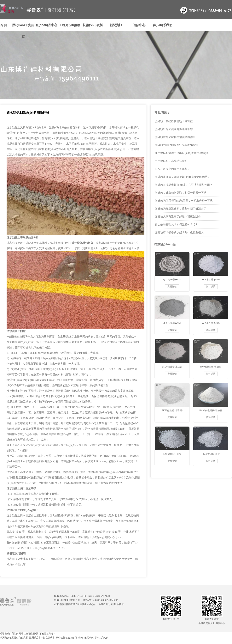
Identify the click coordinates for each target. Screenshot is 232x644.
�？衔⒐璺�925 (211, 323)
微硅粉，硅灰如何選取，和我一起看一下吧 (181, 193)
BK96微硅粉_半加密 (211, 367)
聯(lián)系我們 (162, 25)
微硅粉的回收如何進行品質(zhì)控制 (177, 145)
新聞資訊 (116, 25)
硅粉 (108, 604)
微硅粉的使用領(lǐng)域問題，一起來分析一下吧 (184, 201)
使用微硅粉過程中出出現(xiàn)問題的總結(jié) (182, 153)
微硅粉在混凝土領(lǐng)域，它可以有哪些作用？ (184, 185)
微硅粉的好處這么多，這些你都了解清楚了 (181, 209)
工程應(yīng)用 (70, 25)
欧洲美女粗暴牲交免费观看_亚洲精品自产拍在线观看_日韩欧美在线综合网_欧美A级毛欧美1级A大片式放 (54, 638)
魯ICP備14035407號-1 (66, 600)
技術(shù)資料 (93, 25)
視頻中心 (139, 25)
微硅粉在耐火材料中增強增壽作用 (175, 137)
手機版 (120, 604)
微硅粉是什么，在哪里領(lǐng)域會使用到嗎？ (182, 177)
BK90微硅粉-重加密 (172, 367)
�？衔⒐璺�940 (211, 280)
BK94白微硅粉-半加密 (211, 410)
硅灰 (114, 604)
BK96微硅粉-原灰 (172, 454)
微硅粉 (102, 604)
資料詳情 (172, 287)
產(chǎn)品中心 (46, 25)
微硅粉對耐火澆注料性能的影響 (174, 129)
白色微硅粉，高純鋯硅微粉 (171, 161)
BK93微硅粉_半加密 (172, 410)
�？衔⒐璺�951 (172, 323)
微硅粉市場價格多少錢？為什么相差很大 (179, 232)
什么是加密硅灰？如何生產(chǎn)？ (176, 224)
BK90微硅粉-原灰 (211, 454)
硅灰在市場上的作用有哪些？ (172, 169)
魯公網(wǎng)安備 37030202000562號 (98, 600)
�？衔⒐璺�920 (172, 280)
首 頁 (3, 25)
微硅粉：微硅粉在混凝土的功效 (174, 121)
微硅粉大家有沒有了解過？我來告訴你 (178, 216)
